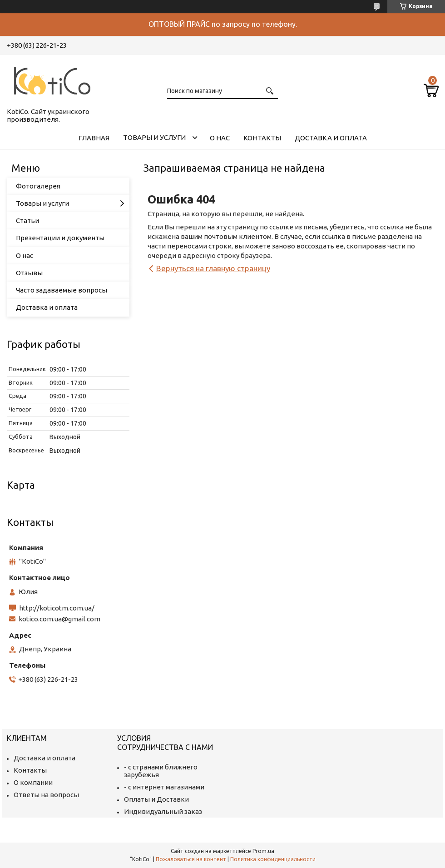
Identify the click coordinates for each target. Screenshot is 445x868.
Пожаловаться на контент (191, 859)
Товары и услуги (154, 137)
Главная (94, 138)
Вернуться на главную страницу (213, 268)
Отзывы (29, 273)
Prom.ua (263, 851)
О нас (220, 138)
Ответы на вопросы (46, 795)
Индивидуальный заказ (163, 811)
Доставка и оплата (331, 138)
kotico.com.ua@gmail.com (59, 619)
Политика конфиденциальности (273, 859)
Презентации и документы (60, 238)
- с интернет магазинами (164, 787)
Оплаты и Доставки (156, 799)
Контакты (262, 138)
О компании (33, 782)
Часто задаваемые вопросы (62, 290)
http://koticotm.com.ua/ (57, 608)
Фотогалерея (38, 186)
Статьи (27, 221)
